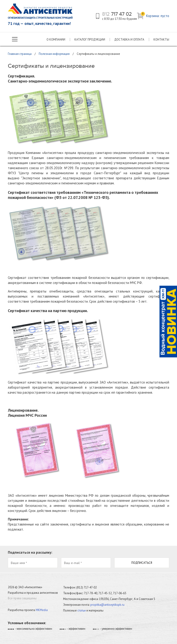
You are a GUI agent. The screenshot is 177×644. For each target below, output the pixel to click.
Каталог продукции (90, 40)
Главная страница (20, 54)
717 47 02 (117, 14)
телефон (98, 16)
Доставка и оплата (129, 40)
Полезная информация (54, 54)
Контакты (161, 40)
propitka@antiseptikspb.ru (107, 605)
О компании (56, 40)
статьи (82, 610)
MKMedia (42, 610)
